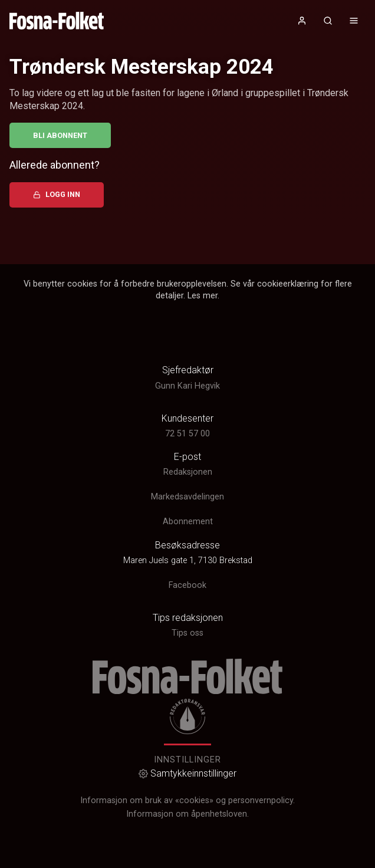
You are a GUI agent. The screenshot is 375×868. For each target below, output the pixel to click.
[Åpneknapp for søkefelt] (328, 21)
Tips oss (187, 633)
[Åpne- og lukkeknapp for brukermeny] (302, 21)
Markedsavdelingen (187, 497)
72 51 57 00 (187, 434)
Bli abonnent (60, 135)
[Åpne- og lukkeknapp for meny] (354, 21)
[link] (57, 21)
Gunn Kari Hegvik (187, 386)
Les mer (203, 296)
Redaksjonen (188, 472)
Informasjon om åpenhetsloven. (187, 814)
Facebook (187, 585)
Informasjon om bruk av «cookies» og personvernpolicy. (187, 800)
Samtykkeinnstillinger (187, 773)
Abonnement (188, 522)
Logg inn (57, 194)
